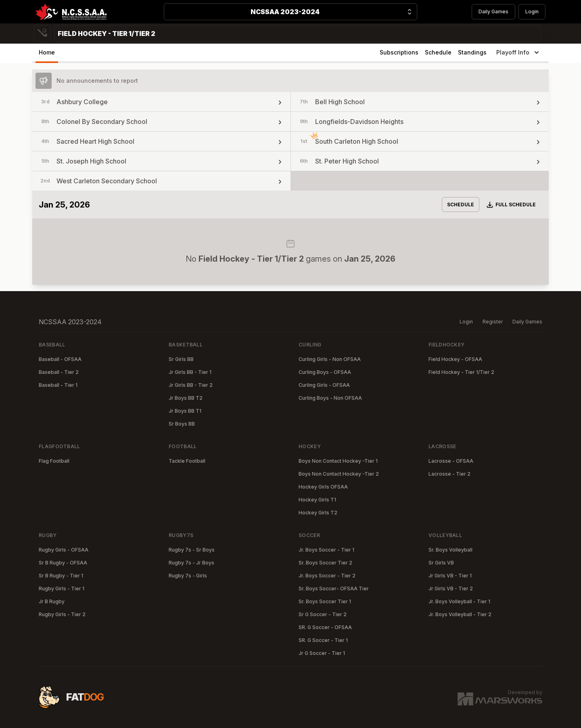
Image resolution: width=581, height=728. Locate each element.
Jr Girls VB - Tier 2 (451, 588)
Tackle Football (187, 461)
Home (47, 52)
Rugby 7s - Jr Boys (191, 563)
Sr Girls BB (181, 359)
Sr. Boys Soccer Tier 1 (325, 601)
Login (532, 12)
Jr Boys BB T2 (186, 398)
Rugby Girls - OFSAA (64, 550)
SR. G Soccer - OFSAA (325, 627)
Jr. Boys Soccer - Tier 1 (326, 550)
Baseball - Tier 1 (58, 385)
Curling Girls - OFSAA (324, 385)
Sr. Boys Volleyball (450, 550)
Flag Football (54, 461)
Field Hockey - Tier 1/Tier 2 (461, 372)
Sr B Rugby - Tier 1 (61, 576)
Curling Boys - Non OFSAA (330, 398)
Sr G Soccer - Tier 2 (323, 614)
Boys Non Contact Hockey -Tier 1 (338, 461)
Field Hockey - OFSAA (455, 359)
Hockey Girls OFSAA (323, 487)
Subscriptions (399, 52)
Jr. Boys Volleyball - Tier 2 (460, 614)
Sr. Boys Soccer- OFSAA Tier (334, 588)
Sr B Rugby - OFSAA (63, 563)
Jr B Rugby (52, 601)
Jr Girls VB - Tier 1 (450, 576)
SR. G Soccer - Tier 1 (323, 640)
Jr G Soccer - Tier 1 (322, 653)
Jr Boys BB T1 (185, 411)
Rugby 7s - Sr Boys (192, 550)
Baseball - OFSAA (60, 359)
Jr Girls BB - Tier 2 (191, 385)
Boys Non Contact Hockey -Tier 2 (339, 474)
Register (493, 322)
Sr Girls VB (441, 563)
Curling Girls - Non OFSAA (330, 359)
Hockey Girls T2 (318, 513)
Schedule (438, 52)
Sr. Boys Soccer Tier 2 (325, 563)
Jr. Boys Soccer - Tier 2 (327, 576)
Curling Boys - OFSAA (325, 372)
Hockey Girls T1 (317, 500)
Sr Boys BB (182, 424)
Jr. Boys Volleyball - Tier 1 (459, 601)
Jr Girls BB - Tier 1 (190, 372)
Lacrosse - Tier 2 (449, 474)
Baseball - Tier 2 (59, 372)
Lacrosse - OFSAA (451, 461)
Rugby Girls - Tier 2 (62, 614)
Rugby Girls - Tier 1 (62, 588)
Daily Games (493, 12)
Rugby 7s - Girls (188, 576)
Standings (472, 52)
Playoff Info (518, 52)
